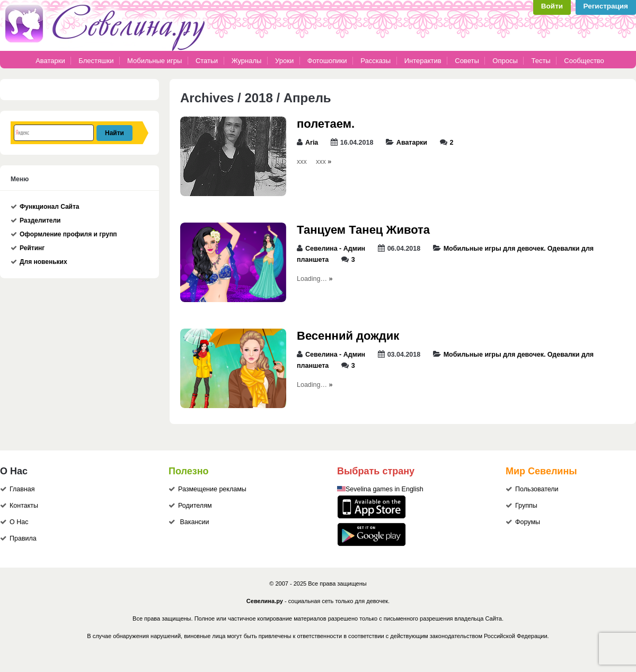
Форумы (528, 522)
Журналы (247, 61)
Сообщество (584, 61)
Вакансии (194, 522)
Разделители (40, 220)
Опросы (505, 61)
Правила (23, 538)
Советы (467, 61)
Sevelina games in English (385, 489)
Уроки (284, 61)
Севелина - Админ (335, 249)
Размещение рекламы (212, 489)
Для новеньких (43, 262)
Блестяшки (96, 61)
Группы (526, 506)
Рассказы (376, 61)
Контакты (24, 506)
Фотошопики (327, 61)
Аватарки (50, 61)
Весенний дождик (348, 336)
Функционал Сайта (50, 207)
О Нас (19, 522)
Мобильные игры (154, 61)
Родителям (195, 506)
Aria (312, 143)
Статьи (207, 61)
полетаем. (326, 124)
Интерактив (423, 61)
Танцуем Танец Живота (363, 230)
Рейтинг (32, 248)
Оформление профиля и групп (68, 234)
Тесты (541, 61)
